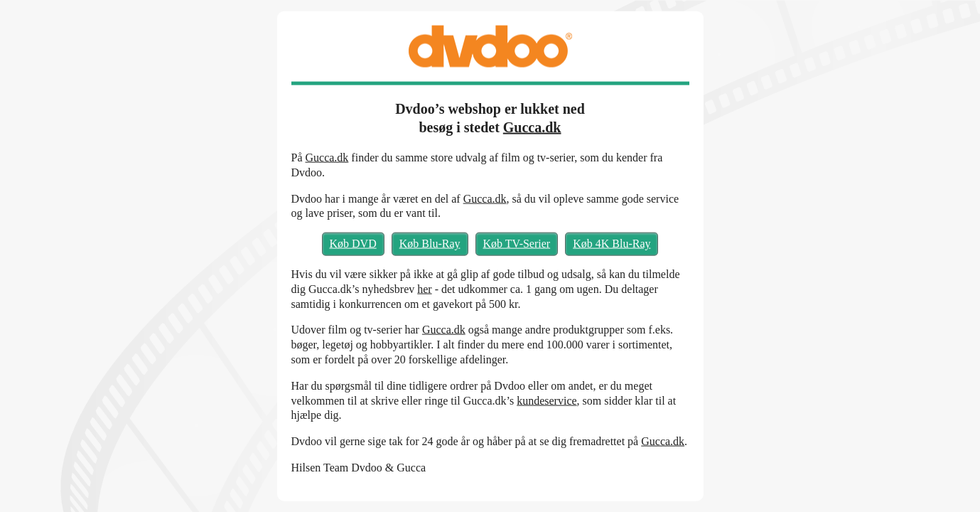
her (424, 288)
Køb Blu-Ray (430, 244)
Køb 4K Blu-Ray (612, 244)
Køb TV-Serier (517, 244)
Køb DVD (353, 244)
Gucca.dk (532, 127)
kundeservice (546, 400)
